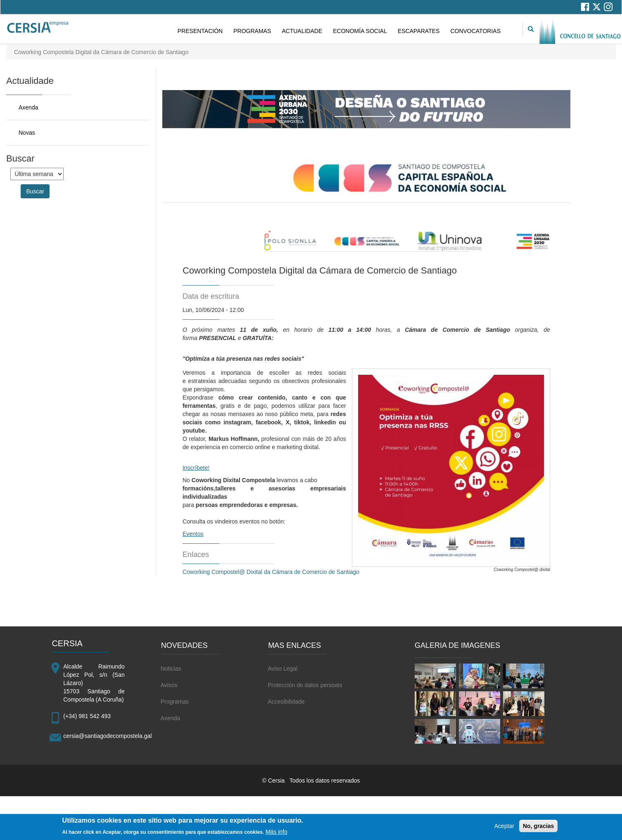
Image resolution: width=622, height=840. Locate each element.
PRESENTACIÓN (200, 31)
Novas (27, 133)
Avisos (169, 685)
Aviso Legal (283, 669)
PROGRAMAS (252, 31)
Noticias (171, 669)
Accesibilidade (286, 702)
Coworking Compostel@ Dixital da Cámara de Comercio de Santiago (271, 572)
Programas (175, 702)
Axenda (28, 107)
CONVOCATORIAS (475, 31)
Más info (277, 834)
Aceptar (504, 829)
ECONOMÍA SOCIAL (360, 31)
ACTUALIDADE (302, 31)
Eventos (193, 534)
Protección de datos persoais (305, 685)
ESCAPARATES (419, 31)
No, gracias (538, 829)
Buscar (35, 191)
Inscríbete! (196, 468)
